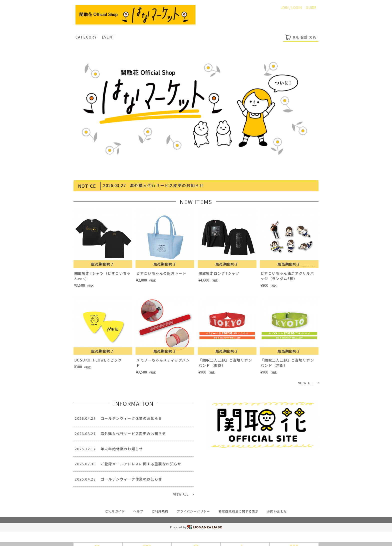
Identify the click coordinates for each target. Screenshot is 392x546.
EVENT (108, 37)
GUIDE (311, 7)
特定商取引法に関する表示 (239, 511)
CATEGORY (86, 37)
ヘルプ (138, 511)
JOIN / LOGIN (291, 7)
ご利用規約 (160, 511)
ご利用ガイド (114, 511)
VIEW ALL (306, 383)
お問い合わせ (278, 511)
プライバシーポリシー (193, 511)
